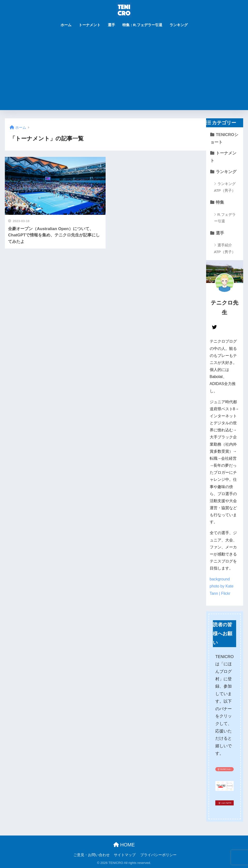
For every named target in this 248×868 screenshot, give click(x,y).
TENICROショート (224, 138)
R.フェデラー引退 (225, 218)
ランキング (179, 25)
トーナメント (90, 25)
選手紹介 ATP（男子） (225, 248)
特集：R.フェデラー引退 (142, 25)
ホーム (66, 25)
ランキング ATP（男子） (225, 187)
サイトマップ (125, 855)
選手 (111, 25)
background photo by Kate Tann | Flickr (222, 586)
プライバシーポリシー (158, 855)
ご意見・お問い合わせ (92, 855)
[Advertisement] (124, 74)
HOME (124, 845)
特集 (220, 202)
